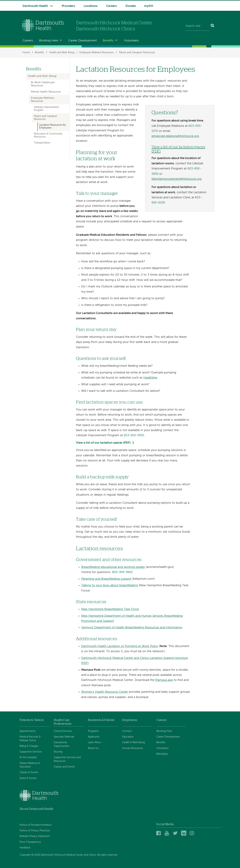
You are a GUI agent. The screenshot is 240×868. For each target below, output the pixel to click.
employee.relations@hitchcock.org (175, 136)
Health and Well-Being (62, 53)
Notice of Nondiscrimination (36, 825)
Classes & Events (29, 772)
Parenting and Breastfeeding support (106, 579)
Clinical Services (63, 731)
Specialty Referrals (64, 737)
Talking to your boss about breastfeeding (110, 585)
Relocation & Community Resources (48, 135)
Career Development (83, 41)
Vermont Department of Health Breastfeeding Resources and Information (132, 628)
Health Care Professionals (63, 722)
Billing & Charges (29, 746)
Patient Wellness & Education (30, 765)
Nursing (58, 752)
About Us (93, 748)
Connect (127, 731)
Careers (111, 6)
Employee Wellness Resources (97, 53)
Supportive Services (31, 752)
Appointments (27, 731)
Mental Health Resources (46, 92)
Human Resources (133, 748)
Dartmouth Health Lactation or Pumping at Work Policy (120, 646)
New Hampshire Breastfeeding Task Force (110, 609)
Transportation (42, 143)
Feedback (25, 848)
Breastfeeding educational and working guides (113, 567)
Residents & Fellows (101, 720)
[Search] (213, 26)
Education (128, 737)
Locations (91, 6)
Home (26, 53)
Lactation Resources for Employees (53, 127)
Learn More (94, 742)
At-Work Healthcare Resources (43, 84)
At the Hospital (28, 757)
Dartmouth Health (35, 6)
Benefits (108, 41)
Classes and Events (64, 767)
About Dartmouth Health (36, 809)
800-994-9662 (122, 572)
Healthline (150, 378)
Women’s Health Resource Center (105, 692)
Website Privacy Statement (35, 836)
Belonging (162, 754)
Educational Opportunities (61, 744)
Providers (68, 6)
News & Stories (28, 778)
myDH (149, 6)
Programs (93, 731)
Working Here (48, 41)
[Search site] (197, 26)
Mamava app (164, 680)
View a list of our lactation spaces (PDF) (103, 443)
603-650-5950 (134, 435)
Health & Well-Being (133, 742)
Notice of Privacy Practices (35, 831)
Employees (130, 720)
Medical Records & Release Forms (30, 739)
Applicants (94, 737)
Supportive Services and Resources (67, 759)
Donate (131, 6)
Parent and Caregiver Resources (137, 53)
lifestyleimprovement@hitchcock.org (177, 179)
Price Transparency (30, 842)
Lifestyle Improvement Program (46, 109)
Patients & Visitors (32, 720)
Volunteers (131, 41)
